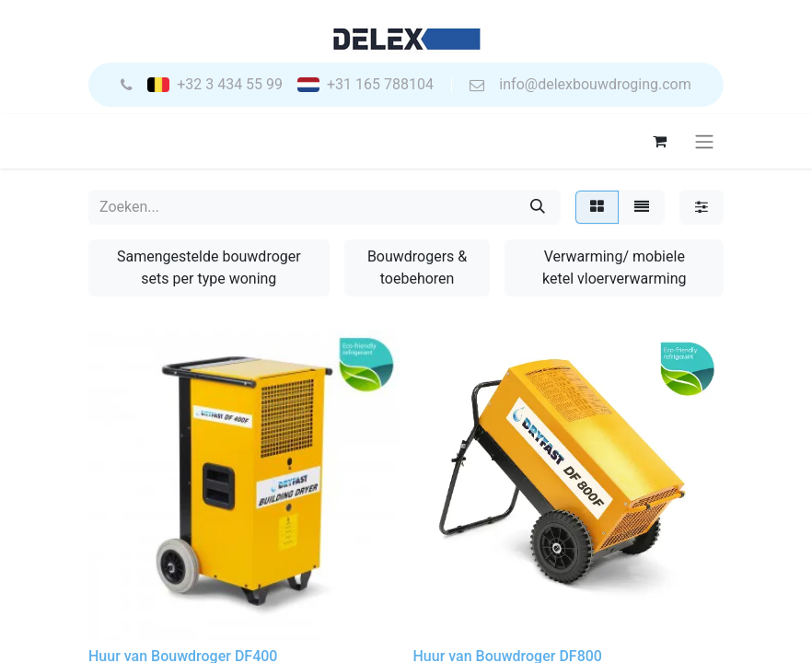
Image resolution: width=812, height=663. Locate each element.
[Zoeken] (538, 207)
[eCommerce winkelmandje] (659, 141)
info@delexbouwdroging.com (595, 85)
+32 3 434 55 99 (230, 85)
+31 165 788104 (380, 85)
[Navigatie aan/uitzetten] (704, 141)
